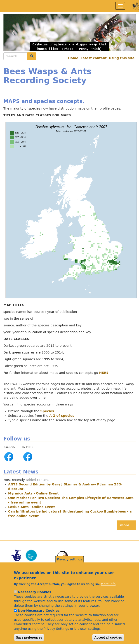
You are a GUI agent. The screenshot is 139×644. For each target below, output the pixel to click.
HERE (104, 373)
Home (73, 58)
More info (108, 587)
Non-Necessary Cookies (39, 614)
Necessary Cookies (34, 595)
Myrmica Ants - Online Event (33, 493)
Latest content (93, 58)
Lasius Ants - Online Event (32, 507)
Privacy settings (69, 562)
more (125, 525)
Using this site (122, 58)
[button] (69, 33)
